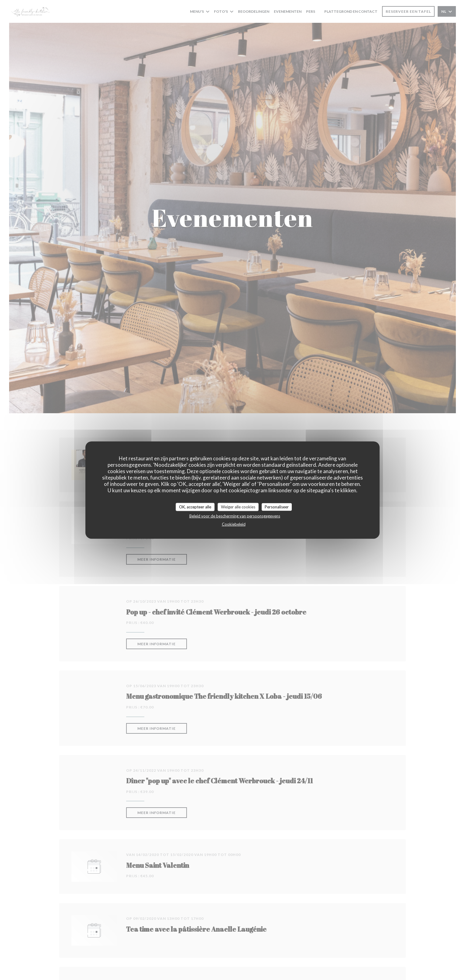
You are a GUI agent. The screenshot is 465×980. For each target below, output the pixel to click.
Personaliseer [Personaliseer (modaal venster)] (277, 507)
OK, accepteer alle (195, 507)
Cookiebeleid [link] (234, 524)
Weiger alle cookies (238, 507)
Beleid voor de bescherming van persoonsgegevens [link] (235, 516)
